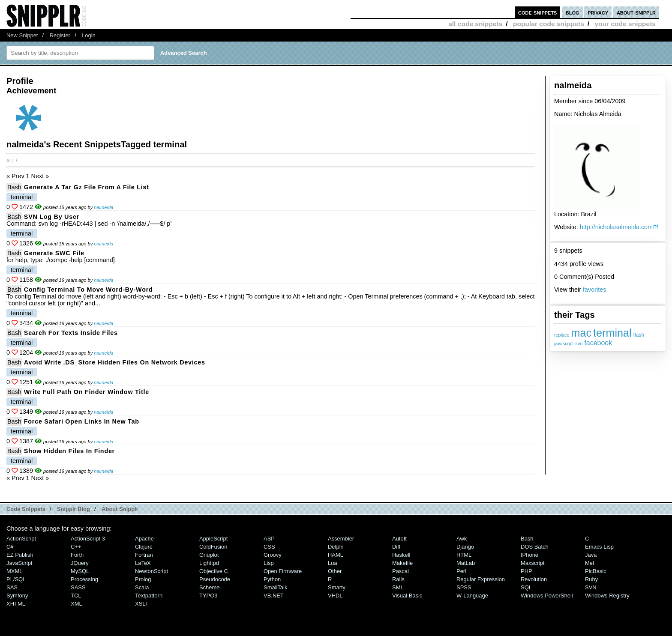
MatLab (466, 563)
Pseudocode (215, 579)
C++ (76, 547)
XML (76, 604)
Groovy (273, 555)
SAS (12, 587)
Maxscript (532, 563)
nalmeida (103, 207)
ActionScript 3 (88, 539)
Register (60, 35)
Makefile (402, 563)
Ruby (591, 579)
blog (573, 12)
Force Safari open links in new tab (82, 421)
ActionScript (21, 539)
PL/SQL (16, 579)
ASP (269, 539)
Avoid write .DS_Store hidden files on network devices (115, 362)
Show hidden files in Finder (69, 451)
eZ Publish (20, 555)
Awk (462, 539)
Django (465, 547)
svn (579, 343)
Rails (398, 579)
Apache (144, 539)
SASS (78, 587)
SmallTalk (275, 587)
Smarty (337, 587)
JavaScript (19, 563)
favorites (594, 290)
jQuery (80, 563)
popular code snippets (549, 24)
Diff (396, 547)
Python (272, 579)
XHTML (16, 604)
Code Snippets (26, 509)
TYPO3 (208, 596)
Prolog (143, 579)
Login (89, 35)
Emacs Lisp (599, 547)
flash (639, 335)
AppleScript (213, 539)
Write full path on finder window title (87, 392)
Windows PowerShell (547, 596)
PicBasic (596, 571)
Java (591, 555)
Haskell (401, 555)
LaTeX (143, 563)
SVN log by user (52, 217)
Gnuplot (209, 555)
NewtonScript (151, 571)
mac (581, 333)
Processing (84, 579)
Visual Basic (407, 596)
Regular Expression (481, 579)
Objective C (214, 571)
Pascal (400, 571)
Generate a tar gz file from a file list (87, 187)
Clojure (144, 547)
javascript (564, 343)
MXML (14, 571)
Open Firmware (283, 571)
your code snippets (625, 24)
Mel (589, 563)
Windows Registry (607, 596)
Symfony (17, 596)
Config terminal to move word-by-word (88, 290)
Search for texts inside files (71, 333)
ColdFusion (213, 547)
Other (335, 571)
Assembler (341, 539)
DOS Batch (535, 547)
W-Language (472, 596)
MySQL (80, 571)
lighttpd (209, 563)
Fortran (144, 555)
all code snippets (475, 24)
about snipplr (636, 12)
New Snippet (22, 35)
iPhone (529, 555)
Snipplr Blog (73, 509)
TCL (76, 596)
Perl (461, 571)
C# (10, 547)
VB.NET (274, 596)
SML (398, 587)
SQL (526, 587)
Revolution (534, 579)
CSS (269, 547)
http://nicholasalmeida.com (616, 227)
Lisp (269, 563)
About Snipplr (120, 509)
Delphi (336, 547)
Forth (77, 555)
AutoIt (399, 539)
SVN (591, 587)
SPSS (464, 587)
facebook (598, 343)
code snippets (538, 12)
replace (562, 335)
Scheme (210, 587)
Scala (142, 587)
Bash (14, 187)
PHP (526, 571)
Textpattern (149, 596)
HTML (464, 555)
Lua (333, 563)
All (10, 160)
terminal (612, 333)
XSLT (142, 604)
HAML (336, 555)
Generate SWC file (54, 253)
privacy (598, 12)
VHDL (335, 596)
